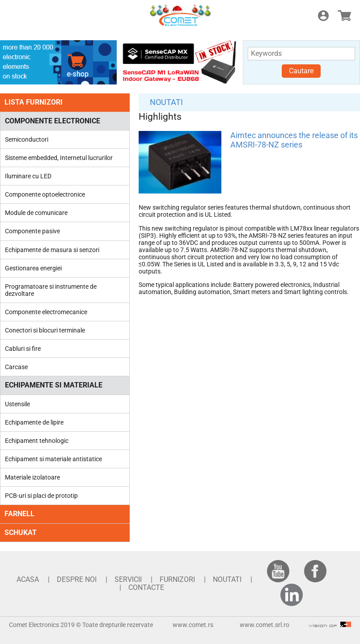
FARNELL (19, 514)
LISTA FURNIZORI (34, 102)
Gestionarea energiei (33, 268)
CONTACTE (146, 587)
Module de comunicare (36, 213)
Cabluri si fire (23, 349)
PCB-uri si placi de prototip (41, 496)
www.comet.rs (193, 625)
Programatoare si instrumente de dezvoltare (51, 290)
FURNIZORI (177, 579)
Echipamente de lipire (34, 422)
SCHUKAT (21, 532)
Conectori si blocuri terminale (45, 330)
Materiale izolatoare (32, 477)
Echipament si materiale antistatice (53, 459)
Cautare (301, 71)
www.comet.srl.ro (265, 625)
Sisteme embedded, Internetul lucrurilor (59, 158)
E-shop (344, 16)
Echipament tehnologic (37, 441)
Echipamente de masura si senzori (52, 250)
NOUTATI (166, 102)
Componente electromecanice (46, 312)
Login (323, 16)
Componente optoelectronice (45, 194)
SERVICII (128, 579)
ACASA (28, 579)
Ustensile (17, 404)
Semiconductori (27, 139)
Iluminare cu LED (28, 176)
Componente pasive (32, 231)
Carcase (16, 367)
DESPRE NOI (77, 579)
